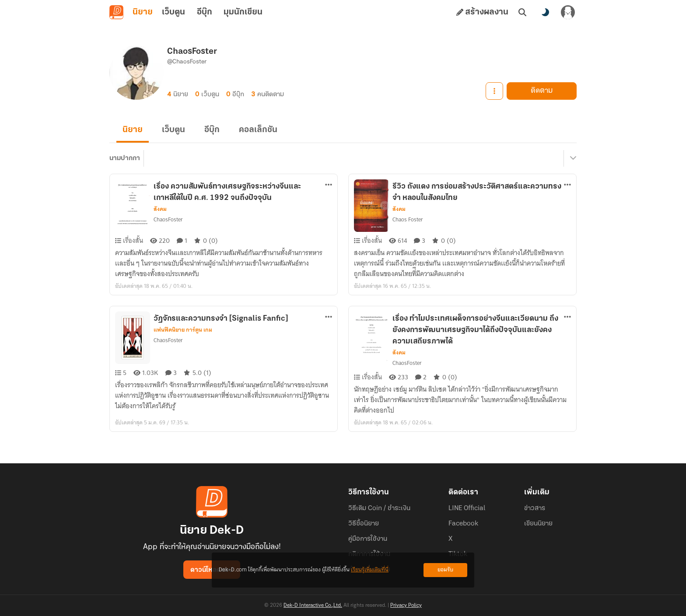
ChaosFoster (168, 219)
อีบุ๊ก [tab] (205, 12)
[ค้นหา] (522, 12)
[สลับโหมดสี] (545, 12)
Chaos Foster (408, 219)
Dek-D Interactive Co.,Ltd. (313, 605)
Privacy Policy (406, 605)
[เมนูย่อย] (572, 158)
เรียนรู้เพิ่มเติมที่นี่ (370, 570)
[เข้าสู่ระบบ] (568, 12)
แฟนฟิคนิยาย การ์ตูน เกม (183, 330)
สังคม (160, 209)
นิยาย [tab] (143, 12)
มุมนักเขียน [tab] (243, 12)
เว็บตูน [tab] (173, 12)
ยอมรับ (445, 570)
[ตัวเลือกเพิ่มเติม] (329, 185)
